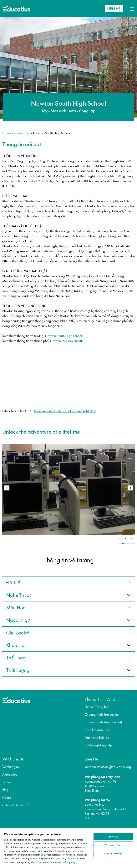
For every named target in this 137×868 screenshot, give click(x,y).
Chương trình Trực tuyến (101, 715)
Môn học (16, 608)
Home (7, 133)
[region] (68, 847)
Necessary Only (113, 845)
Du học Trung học (97, 707)
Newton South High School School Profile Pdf (65, 411)
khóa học (16, 645)
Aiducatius (10, 774)
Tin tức (7, 782)
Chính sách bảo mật (16, 805)
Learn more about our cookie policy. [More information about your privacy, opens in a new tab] (57, 862)
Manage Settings (113, 854)
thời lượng (18, 670)
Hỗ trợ (7, 798)
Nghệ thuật (19, 595)
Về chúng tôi (11, 767)
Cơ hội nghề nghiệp (98, 745)
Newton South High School (63, 336)
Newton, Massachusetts (67, 341)
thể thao (16, 658)
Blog (5, 790)
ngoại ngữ (18, 620)
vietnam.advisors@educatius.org (108, 767)
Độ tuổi (14, 583)
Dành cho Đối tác (97, 738)
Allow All (113, 837)
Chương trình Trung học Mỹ (104, 722)
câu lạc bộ (18, 633)
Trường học (22, 133)
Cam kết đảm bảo (97, 730)
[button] (130, 488)
